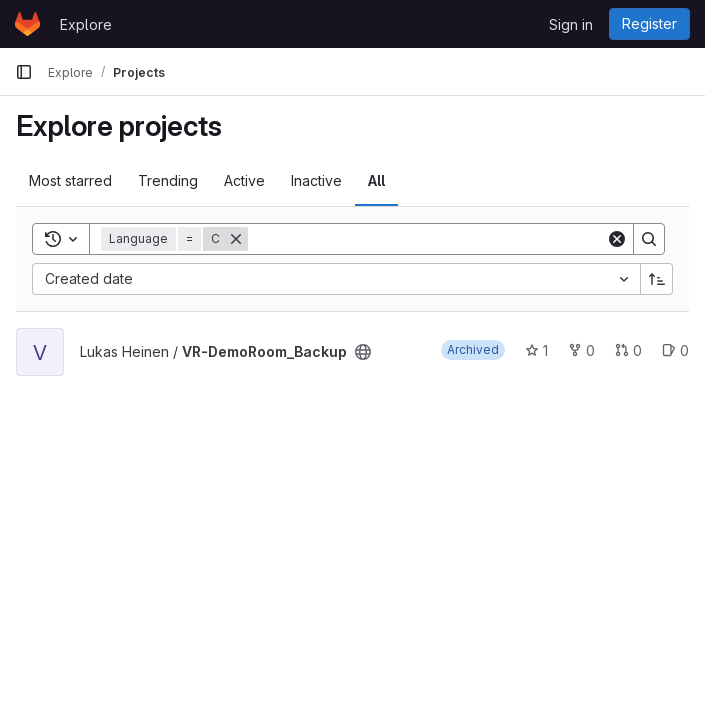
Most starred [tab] (70, 180)
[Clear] (617, 239)
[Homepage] (27, 24)
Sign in (571, 24)
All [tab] (376, 180)
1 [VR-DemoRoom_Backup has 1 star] (536, 350)
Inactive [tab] (316, 180)
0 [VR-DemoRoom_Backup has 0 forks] (581, 350)
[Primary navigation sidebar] (24, 72)
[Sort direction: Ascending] (657, 279)
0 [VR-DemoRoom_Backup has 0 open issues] (675, 350)
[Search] (427, 239)
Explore (86, 24)
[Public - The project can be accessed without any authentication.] (363, 352)
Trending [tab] (168, 180)
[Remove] (236, 239)
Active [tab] (244, 180)
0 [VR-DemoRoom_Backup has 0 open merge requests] (628, 350)
